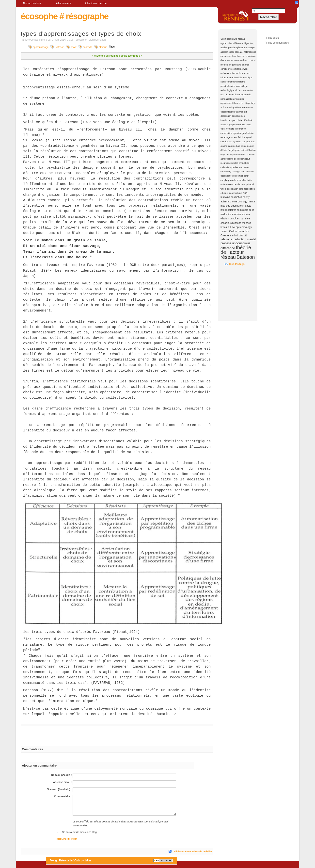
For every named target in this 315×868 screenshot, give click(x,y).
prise (249, 184)
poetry (246, 197)
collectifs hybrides (229, 167)
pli (253, 184)
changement (227, 56)
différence (238, 43)
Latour (224, 231)
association (233, 189)
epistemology (244, 227)
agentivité (236, 206)
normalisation (227, 99)
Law (233, 227)
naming (231, 107)
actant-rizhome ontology (234, 202)
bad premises (248, 142)
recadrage (226, 137)
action (223, 107)
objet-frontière (227, 129)
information (241, 129)
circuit (243, 235)
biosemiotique (236, 193)
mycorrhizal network (238, 69)
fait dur (242, 137)
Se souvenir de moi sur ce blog (80, 832)
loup (252, 43)
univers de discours (236, 184)
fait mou (239, 112)
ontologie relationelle (231, 73)
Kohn (223, 82)
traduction (239, 239)
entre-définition (248, 150)
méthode (225, 206)
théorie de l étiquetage (244, 103)
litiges (246, 43)
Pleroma (247, 107)
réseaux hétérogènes (246, 52)
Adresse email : (63, 782)
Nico (88, 860)
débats (224, 150)
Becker (224, 48)
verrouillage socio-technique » (124, 56)
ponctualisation (228, 86)
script (247, 176)
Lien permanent (98, 40)
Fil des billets (272, 38)
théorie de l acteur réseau (236, 252)
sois (222, 142)
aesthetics (236, 197)
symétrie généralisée (243, 133)
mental (252, 202)
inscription (240, 99)
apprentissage (228, 52)
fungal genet (234, 150)
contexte (251, 155)
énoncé (246, 65)
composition (226, 133)
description (226, 116)
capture (232, 146)
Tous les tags (237, 264)
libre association (247, 189)
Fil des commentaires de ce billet (193, 851)
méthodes (241, 155)
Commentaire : (63, 796)
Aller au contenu (32, 3)
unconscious (241, 243)
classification (247, 172)
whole (223, 189)
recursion (225, 163)
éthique (224, 193)
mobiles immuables (240, 163)
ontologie (250, 48)
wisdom (225, 219)
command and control (245, 60)
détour (238, 107)
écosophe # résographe (64, 16)
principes (235, 219)
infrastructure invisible (231, 78)
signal (249, 137)
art (245, 112)
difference (228, 248)
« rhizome (98, 56)
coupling (225, 180)
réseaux (246, 73)
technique (247, 78)
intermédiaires (228, 210)
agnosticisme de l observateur (235, 159)
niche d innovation (244, 90)
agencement (227, 103)
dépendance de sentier (232, 176)
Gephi (223, 39)
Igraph (232, 125)
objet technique (228, 155)
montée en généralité (231, 65)
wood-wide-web (243, 125)
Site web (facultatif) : (59, 789)
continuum (232, 82)
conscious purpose (231, 223)
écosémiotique (228, 112)
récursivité (232, 39)
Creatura (226, 235)
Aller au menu (64, 3)
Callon (233, 231)
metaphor (244, 231)
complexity (226, 172)
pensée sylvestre (236, 48)
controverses (238, 116)
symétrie (245, 219)
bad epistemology (245, 146)
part (234, 120)
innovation (244, 167)
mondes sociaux (241, 214)
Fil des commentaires (277, 43)
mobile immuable (238, 180)
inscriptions (226, 120)
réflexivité (248, 120)
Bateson (246, 257)
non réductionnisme (230, 95)
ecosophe (81, 40)
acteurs (224, 125)
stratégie (236, 172)
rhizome (241, 82)
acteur (234, 137)
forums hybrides (233, 142)
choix (240, 120)
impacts (247, 206)
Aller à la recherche (96, 3)
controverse (239, 56)
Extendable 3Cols (70, 860)
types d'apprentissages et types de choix (81, 34)
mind (235, 235)
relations (226, 239)
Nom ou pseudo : (62, 775)
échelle (224, 69)
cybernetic (246, 95)
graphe (224, 146)
